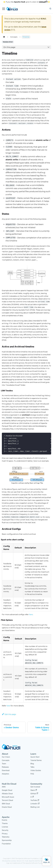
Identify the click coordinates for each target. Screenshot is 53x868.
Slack (34, 790)
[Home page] (4, 37)
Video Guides (36, 770)
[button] (50, 9)
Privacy (5, 834)
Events (4, 820)
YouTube (35, 800)
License (5, 827)
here (31, 614)
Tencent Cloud (7, 800)
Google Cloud (7, 790)
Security (5, 830)
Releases (5, 767)
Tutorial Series (36, 760)
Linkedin (35, 804)
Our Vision (6, 757)
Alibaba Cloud (7, 794)
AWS (4, 787)
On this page (9, 47)
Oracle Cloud (7, 807)
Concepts (6, 760)
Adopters (5, 774)
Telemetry (6, 837)
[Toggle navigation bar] (4, 9)
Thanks (5, 823)
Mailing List (35, 807)
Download (6, 770)
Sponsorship (7, 840)
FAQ (32, 774)
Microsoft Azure (8, 797)
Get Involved (35, 787)
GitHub (34, 794)
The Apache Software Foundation (27, 858)
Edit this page (9, 714)
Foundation (6, 844)
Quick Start (35, 757)
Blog (32, 764)
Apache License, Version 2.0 (14, 861)
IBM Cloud (6, 804)
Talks (32, 767)
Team (4, 764)
